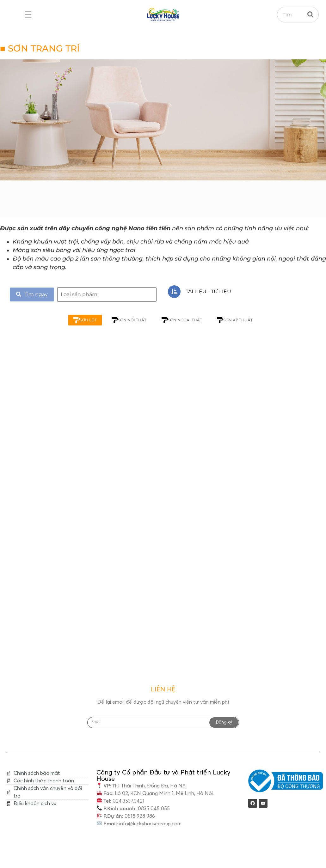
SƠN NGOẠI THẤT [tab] (182, 320)
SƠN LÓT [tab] (84, 320)
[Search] (311, 15)
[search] (107, 294)
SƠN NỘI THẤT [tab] (129, 320)
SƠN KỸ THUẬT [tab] (236, 320)
